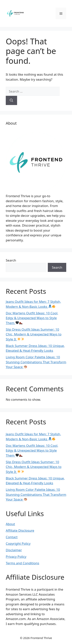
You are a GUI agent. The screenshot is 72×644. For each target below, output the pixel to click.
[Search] (11, 100)
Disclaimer (14, 550)
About (10, 524)
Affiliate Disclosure (20, 530)
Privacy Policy (16, 557)
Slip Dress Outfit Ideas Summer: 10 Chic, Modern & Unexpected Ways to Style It (34, 334)
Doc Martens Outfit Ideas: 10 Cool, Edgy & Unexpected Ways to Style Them (32, 318)
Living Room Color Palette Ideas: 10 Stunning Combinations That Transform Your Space (36, 362)
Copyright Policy (18, 543)
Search (11, 260)
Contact (12, 537)
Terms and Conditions (22, 563)
